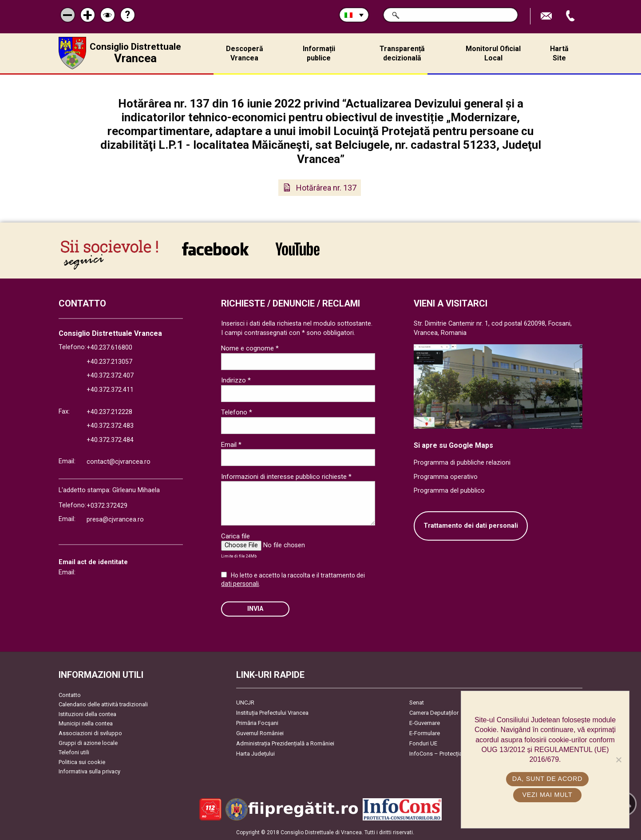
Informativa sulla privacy (89, 771)
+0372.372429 (107, 506)
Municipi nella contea (86, 723)
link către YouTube (298, 249)
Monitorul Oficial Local (493, 53)
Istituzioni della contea (87, 714)
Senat (417, 703)
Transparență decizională (402, 53)
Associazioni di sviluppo (90, 733)
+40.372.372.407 (110, 376)
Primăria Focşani (257, 723)
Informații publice (319, 53)
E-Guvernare (425, 723)
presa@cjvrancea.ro (115, 520)
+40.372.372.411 (110, 390)
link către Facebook (215, 249)
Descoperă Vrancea (245, 53)
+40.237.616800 (109, 348)
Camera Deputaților (434, 713)
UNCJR (245, 703)
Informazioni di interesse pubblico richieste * (286, 477)
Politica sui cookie (82, 762)
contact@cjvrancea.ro (119, 462)
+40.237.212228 (109, 412)
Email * (231, 445)
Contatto (70, 695)
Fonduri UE (423, 743)
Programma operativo (446, 477)
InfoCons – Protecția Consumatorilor (456, 754)
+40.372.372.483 (110, 426)
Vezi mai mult (547, 795)
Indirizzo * (236, 380)
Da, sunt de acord (547, 779)
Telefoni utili (74, 752)
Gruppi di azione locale (88, 743)
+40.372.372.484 (110, 440)
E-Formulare (425, 733)
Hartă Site (559, 53)
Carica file (235, 536)
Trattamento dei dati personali (471, 526)
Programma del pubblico (449, 491)
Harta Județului (255, 754)
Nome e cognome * (250, 348)
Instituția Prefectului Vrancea (272, 713)
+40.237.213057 (109, 362)
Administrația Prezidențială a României (285, 743)
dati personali (240, 584)
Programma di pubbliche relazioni (462, 463)
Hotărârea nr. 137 (326, 188)
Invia (255, 609)
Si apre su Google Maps (453, 445)
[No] (618, 760)
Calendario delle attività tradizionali (103, 704)
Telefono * (237, 412)
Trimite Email (547, 16)
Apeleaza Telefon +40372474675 (571, 16)
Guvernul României (260, 733)
